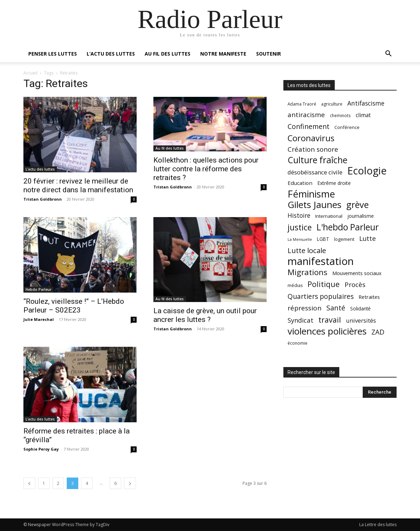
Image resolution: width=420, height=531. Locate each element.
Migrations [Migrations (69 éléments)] (307, 272)
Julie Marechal (39, 319)
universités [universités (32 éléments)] (361, 320)
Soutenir (269, 54)
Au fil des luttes (168, 54)
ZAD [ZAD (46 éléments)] (378, 332)
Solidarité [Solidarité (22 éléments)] (360, 309)
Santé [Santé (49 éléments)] (336, 308)
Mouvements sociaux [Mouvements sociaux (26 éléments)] (357, 273)
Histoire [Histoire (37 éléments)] (299, 216)
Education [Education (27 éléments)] (300, 183)
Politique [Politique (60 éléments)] (324, 284)
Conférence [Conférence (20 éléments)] (347, 127)
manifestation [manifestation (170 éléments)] (321, 261)
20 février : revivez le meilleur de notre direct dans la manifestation (78, 185)
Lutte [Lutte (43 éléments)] (368, 238)
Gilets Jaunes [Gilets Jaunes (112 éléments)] (314, 205)
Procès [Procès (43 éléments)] (355, 284)
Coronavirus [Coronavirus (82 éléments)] (311, 138)
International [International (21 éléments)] (329, 216)
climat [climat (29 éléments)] (363, 115)
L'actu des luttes (40, 169)
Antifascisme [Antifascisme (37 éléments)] (366, 103)
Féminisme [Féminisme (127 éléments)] (311, 194)
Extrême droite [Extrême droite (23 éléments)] (334, 183)
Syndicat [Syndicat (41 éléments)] (300, 320)
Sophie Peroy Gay (41, 449)
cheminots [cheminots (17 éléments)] (340, 115)
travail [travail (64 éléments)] (330, 320)
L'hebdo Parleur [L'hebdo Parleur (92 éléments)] (348, 227)
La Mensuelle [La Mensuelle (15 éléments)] (300, 239)
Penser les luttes (53, 54)
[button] (388, 54)
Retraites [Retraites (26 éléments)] (369, 297)
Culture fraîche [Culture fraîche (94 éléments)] (317, 160)
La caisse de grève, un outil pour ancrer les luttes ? (205, 315)
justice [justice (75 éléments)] (300, 227)
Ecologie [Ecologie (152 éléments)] (367, 171)
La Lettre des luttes (378, 525)
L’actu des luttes (111, 54)
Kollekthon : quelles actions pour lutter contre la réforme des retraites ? (206, 169)
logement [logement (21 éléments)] (344, 239)
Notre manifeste (223, 54)
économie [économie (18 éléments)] (298, 343)
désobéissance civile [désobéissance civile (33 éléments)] (315, 172)
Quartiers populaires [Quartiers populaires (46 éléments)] (321, 296)
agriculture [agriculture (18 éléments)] (332, 104)
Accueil (30, 73)
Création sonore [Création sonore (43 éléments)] (313, 149)
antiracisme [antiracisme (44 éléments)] (306, 115)
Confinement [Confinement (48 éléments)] (309, 126)
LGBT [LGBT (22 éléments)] (323, 239)
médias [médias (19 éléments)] (295, 285)
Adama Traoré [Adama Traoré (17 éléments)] (302, 104)
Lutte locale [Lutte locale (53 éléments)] (307, 250)
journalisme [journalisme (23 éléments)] (361, 216)
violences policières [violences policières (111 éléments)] (327, 331)
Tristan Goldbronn (43, 199)
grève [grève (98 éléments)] (357, 205)
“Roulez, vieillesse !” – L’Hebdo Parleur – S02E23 (74, 306)
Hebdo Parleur (38, 289)
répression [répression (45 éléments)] (305, 308)
